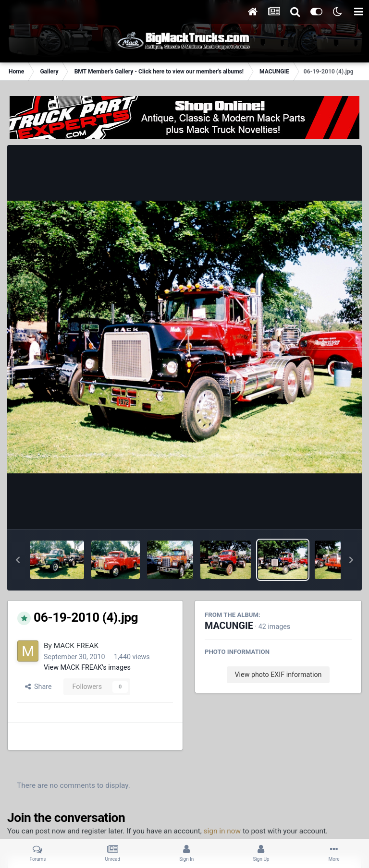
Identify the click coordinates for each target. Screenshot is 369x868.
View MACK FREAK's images (87, 667)
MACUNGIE (229, 626)
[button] (18, 560)
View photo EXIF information (278, 675)
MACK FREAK (76, 646)
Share (38, 687)
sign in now (222, 831)
